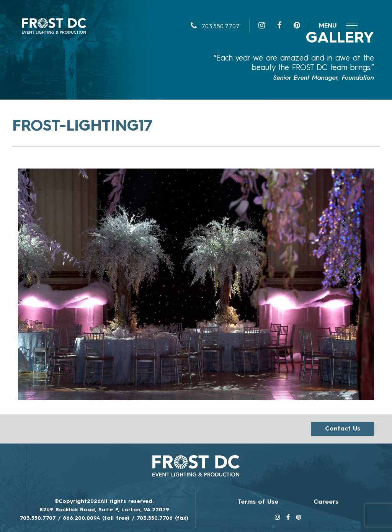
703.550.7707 (215, 27)
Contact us (343, 429)
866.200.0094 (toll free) (96, 518)
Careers (326, 502)
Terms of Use (258, 502)
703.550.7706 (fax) (163, 518)
